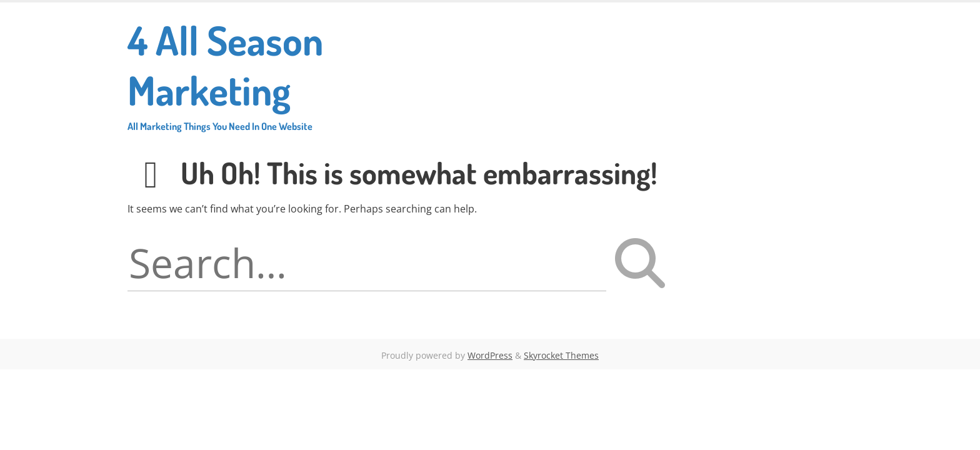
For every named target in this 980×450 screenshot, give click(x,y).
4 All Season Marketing (269, 73)
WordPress (490, 355)
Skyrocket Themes (561, 355)
